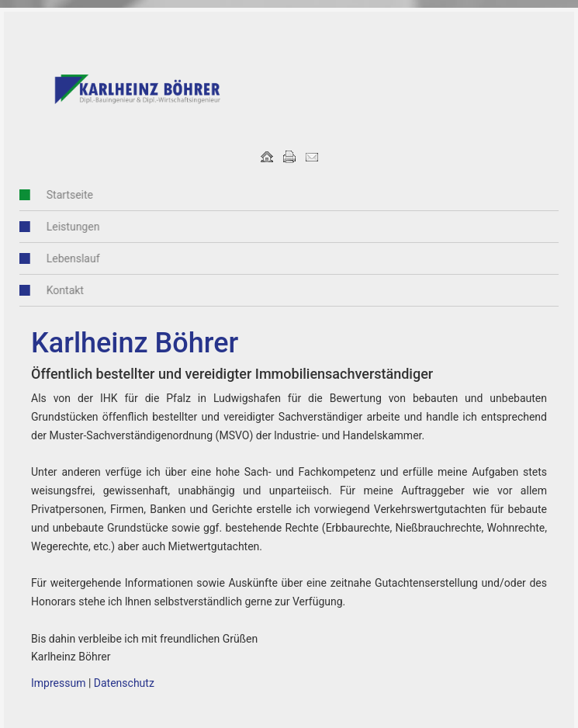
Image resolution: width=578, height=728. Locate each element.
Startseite (61, 195)
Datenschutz (124, 683)
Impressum (58, 683)
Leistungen (65, 227)
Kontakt (57, 290)
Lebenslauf (65, 258)
